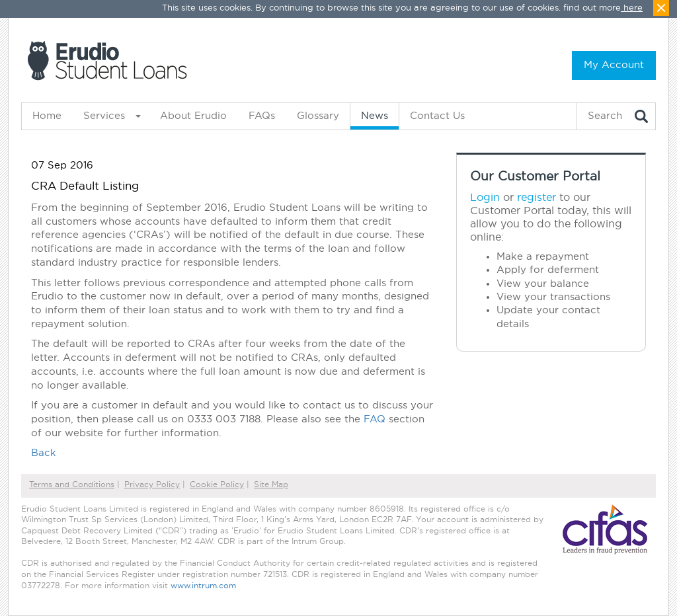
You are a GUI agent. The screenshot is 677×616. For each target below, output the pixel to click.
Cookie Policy (217, 484)
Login (485, 198)
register (537, 198)
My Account (614, 65)
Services (104, 116)
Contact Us (437, 116)
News (375, 116)
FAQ (375, 419)
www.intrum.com (203, 586)
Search (605, 116)
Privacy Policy (152, 484)
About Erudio (193, 116)
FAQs (262, 116)
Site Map (271, 484)
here (633, 8)
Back (44, 453)
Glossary (318, 116)
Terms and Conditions (72, 484)
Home (47, 116)
